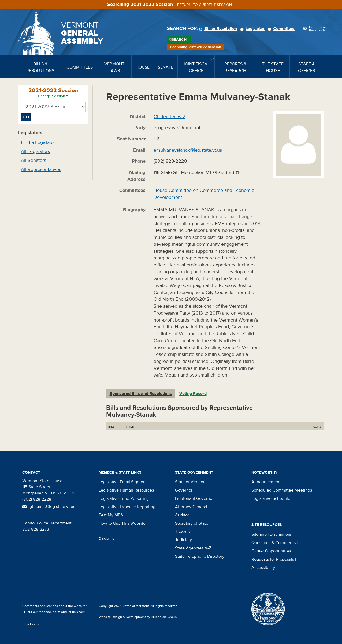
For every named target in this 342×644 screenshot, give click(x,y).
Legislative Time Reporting (124, 498)
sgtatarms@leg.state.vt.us (49, 507)
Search (179, 40)
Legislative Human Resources (126, 490)
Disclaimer (107, 539)
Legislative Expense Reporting (127, 507)
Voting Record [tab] (193, 394)
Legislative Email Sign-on (122, 482)
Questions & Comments (274, 543)
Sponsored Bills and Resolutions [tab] (141, 394)
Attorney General (191, 507)
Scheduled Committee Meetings (282, 490)
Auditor (182, 515)
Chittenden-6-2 (169, 117)
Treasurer (184, 531)
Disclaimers (280, 534)
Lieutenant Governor (194, 498)
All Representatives (41, 170)
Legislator (253, 29)
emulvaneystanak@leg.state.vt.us (188, 150)
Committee (282, 29)
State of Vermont (191, 482)
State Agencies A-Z (193, 548)
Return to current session (205, 5)
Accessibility (263, 568)
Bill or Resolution (219, 29)
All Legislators (35, 152)
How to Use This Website (122, 523)
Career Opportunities (271, 551)
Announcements (267, 482)
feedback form (49, 612)
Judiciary (183, 540)
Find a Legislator (38, 142)
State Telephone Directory (200, 556)
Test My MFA (111, 515)
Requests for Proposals (273, 559)
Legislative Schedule (271, 498)
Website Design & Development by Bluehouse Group (138, 617)
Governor (184, 490)
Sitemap (259, 534)
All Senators (34, 160)
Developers (31, 624)
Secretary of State (192, 523)
